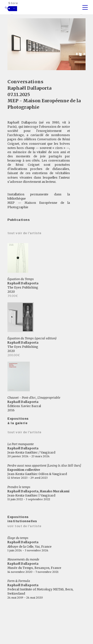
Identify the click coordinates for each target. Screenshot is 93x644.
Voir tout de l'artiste (24, 526)
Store (13, 3)
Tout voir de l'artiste (24, 233)
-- (14, 8)
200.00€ (14, 355)
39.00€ (13, 296)
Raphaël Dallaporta (29, 88)
